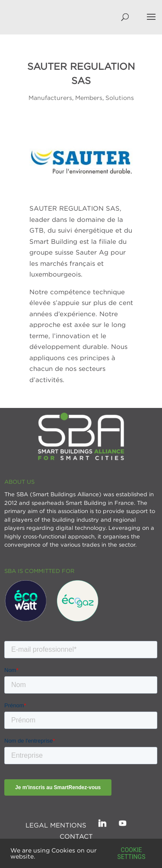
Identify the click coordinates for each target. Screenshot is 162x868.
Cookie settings (132, 853)
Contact (76, 836)
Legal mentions (56, 825)
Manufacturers (50, 98)
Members (89, 98)
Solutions (120, 98)
